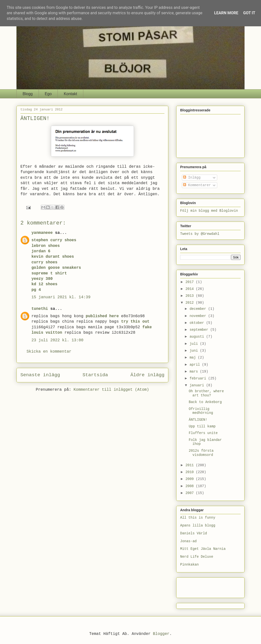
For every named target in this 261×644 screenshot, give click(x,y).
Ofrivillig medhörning (201, 411)
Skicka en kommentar (49, 352)
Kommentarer (197, 185)
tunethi (40, 309)
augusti (198, 337)
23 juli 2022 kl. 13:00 (57, 340)
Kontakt (70, 94)
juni (195, 351)
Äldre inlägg (147, 375)
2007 (191, 493)
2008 (191, 486)
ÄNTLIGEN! (198, 420)
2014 (191, 289)
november (199, 316)
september (200, 330)
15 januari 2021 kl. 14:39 (61, 297)
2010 (191, 472)
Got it (249, 13)
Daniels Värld (194, 533)
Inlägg (192, 178)
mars (195, 372)
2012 (191, 303)
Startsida (95, 375)
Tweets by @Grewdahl (200, 234)
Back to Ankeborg (205, 402)
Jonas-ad (188, 541)
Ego (48, 94)
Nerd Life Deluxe (197, 557)
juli (195, 344)
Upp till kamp (202, 426)
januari (198, 385)
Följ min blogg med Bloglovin (209, 211)
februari (199, 378)
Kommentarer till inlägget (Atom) (111, 390)
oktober (198, 323)
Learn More (226, 13)
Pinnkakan (189, 565)
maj (194, 358)
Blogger (161, 634)
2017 (191, 282)
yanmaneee (42, 233)
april (196, 365)
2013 (191, 296)
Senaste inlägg (40, 375)
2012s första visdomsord (201, 453)
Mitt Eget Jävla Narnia (203, 549)
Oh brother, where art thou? (206, 393)
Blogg (28, 94)
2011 (191, 465)
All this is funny (198, 518)
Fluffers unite (203, 433)
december (199, 309)
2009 (191, 479)
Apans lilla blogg (198, 525)
